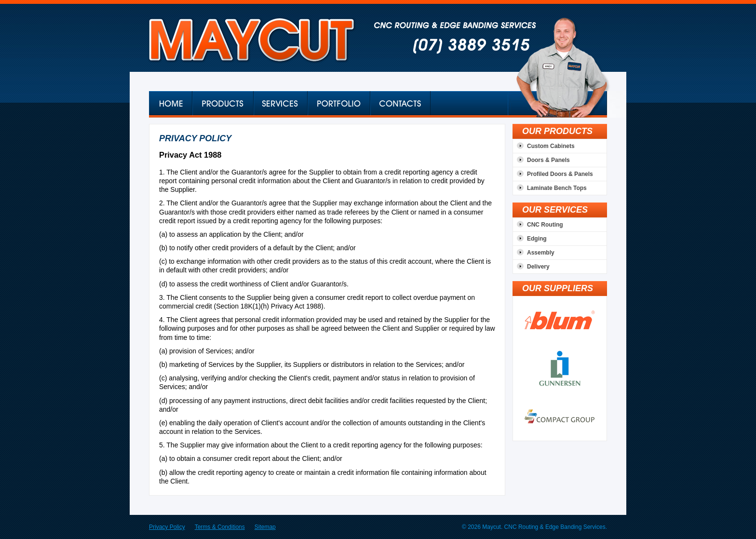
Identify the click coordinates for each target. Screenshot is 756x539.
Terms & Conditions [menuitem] (220, 527)
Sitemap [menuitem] (265, 527)
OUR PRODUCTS (557, 131)
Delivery (538, 267)
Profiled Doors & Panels (560, 174)
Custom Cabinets (551, 146)
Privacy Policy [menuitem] (167, 527)
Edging (537, 239)
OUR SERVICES (555, 210)
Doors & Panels (548, 160)
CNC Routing (545, 225)
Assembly (541, 253)
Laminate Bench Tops (557, 188)
